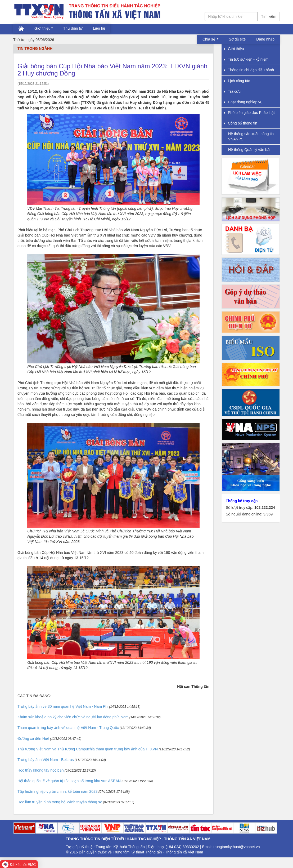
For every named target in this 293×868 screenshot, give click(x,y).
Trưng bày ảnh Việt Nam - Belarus (46, 760)
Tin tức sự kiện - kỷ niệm (246, 59)
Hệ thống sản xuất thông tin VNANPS (251, 136)
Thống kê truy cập (242, 501)
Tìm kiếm (269, 16)
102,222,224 (265, 508)
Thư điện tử (73, 28)
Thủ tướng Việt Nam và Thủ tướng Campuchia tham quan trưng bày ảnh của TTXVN (88, 749)
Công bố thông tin (241, 123)
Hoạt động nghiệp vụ (243, 102)
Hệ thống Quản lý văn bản (250, 150)
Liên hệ (99, 28)
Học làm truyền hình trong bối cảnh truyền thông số (60, 802)
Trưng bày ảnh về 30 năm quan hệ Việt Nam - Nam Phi (63, 706)
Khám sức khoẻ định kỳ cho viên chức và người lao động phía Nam (73, 717)
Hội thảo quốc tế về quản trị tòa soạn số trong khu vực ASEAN (69, 781)
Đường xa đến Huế (33, 738)
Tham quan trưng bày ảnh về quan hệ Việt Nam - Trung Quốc (68, 728)
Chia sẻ (209, 39)
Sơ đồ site (237, 39)
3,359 (268, 514)
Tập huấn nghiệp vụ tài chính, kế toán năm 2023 (58, 791)
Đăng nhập (265, 39)
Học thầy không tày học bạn (40, 770)
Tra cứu (232, 91)
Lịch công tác (237, 81)
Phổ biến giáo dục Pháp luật (249, 113)
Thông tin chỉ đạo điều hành (249, 70)
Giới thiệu (42, 28)
